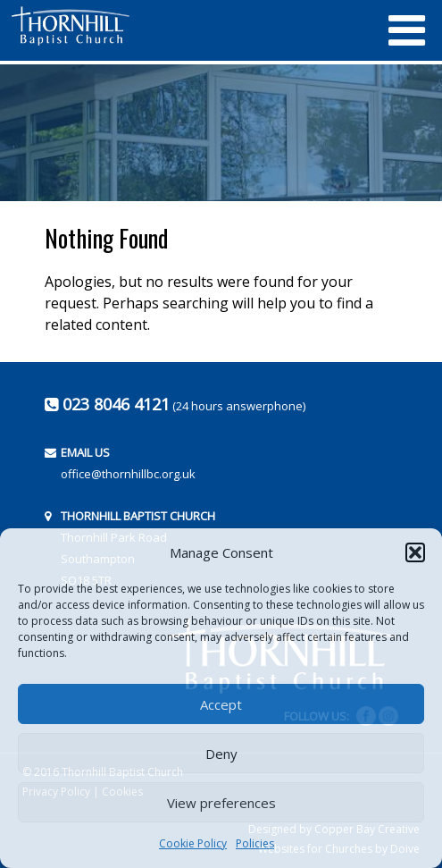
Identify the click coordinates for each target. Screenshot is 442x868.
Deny (221, 754)
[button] (415, 552)
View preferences (221, 803)
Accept (221, 704)
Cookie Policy (193, 843)
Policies (255, 843)
